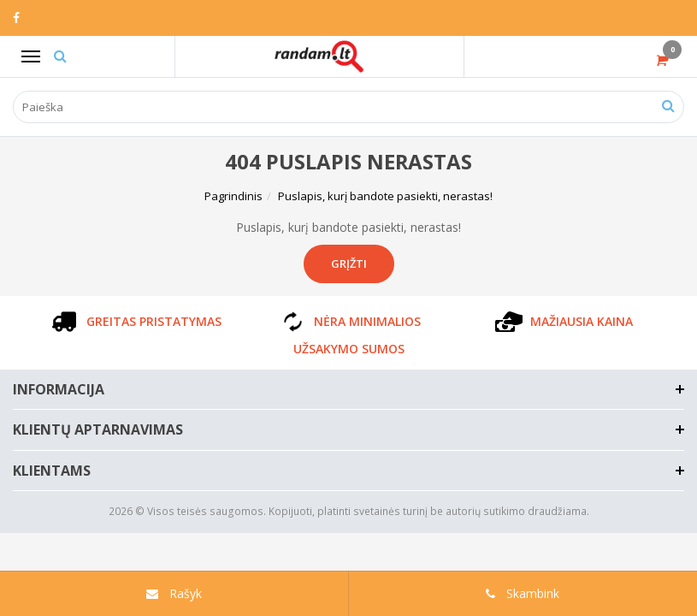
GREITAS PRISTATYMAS (135, 321)
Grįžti (349, 264)
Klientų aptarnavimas (98, 429)
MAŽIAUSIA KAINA (563, 321)
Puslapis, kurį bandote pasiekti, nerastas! (385, 196)
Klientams (52, 471)
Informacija (59, 389)
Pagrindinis (233, 196)
